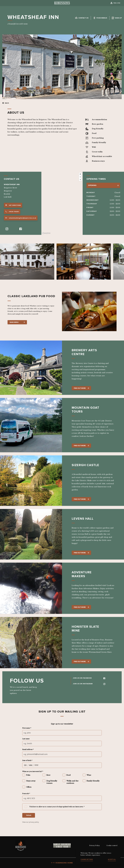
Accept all (112, 859)
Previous (3, 262)
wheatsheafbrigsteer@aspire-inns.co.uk (21, 218)
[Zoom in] (80, 174)
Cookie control (112, 846)
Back (7, 103)
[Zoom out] (80, 177)
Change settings (87, 859)
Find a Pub (117, 3)
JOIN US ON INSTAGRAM (89, 684)
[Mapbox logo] (46, 233)
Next (105, 262)
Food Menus (102, 18)
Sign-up (118, 18)
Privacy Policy (95, 846)
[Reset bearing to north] (80, 180)
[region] (62, 203)
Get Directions (13, 205)
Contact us (84, 18)
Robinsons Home (62, 863)
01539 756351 (12, 212)
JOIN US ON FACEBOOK (89, 678)
